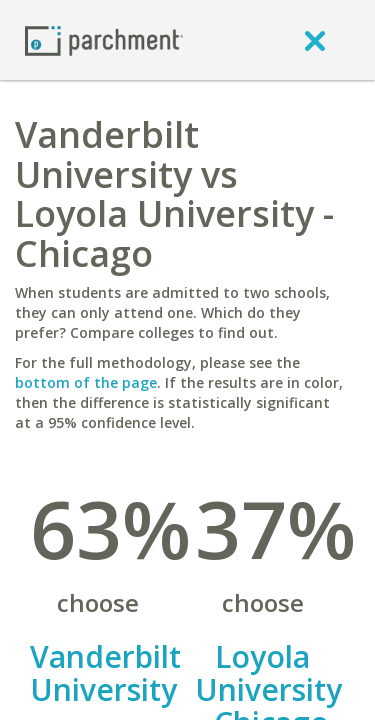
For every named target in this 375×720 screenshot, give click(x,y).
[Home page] (104, 39)
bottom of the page (86, 382)
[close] (315, 40)
